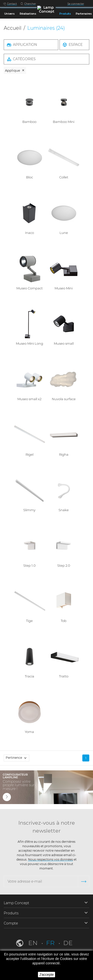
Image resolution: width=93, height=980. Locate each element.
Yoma (29, 732)
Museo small (64, 343)
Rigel (30, 454)
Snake (64, 510)
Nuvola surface (64, 399)
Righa (64, 454)
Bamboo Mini (64, 122)
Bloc (30, 177)
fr (51, 943)
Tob (64, 621)
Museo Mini (64, 288)
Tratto (64, 676)
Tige (29, 621)
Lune (64, 233)
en (34, 943)
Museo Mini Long (30, 343)
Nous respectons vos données (50, 859)
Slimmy (29, 510)
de (68, 943)
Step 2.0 (64, 565)
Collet (64, 177)
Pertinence (17, 758)
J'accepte (46, 975)
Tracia (30, 676)
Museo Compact (30, 288)
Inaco (30, 233)
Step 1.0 (30, 565)
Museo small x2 (29, 399)
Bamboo (29, 122)
